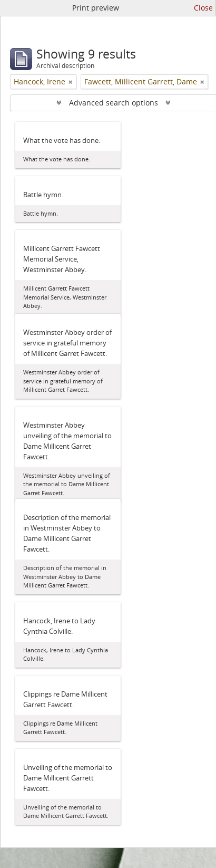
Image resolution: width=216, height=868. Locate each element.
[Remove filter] (71, 82)
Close (203, 8)
